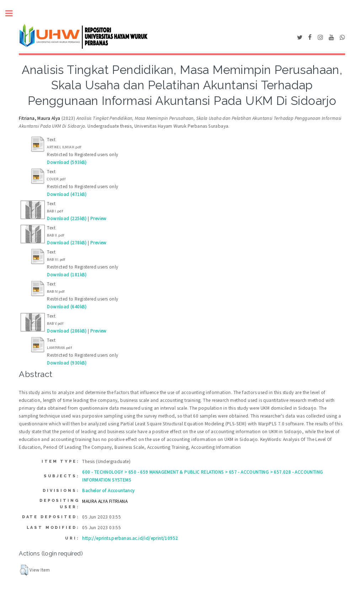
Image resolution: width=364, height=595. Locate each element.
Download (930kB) (67, 363)
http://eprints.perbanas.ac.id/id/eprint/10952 (130, 538)
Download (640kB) (67, 307)
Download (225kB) (67, 219)
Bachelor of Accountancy (108, 491)
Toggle (13, 13)
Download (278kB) (67, 243)
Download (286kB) (67, 331)
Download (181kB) (67, 275)
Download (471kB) (67, 194)
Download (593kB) (67, 162)
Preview (98, 219)
